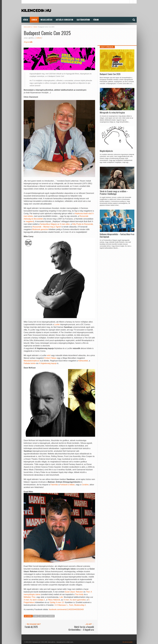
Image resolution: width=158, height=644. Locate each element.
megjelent (29, 221)
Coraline (85, 485)
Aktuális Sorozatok (64, 20)
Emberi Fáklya (50, 358)
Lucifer (57, 324)
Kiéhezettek (83, 361)
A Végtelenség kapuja (48, 363)
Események (51, 616)
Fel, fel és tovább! (128, 642)
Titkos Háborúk (54, 600)
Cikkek (34, 20)
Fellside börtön (30, 363)
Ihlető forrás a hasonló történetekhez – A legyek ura (81, 628)
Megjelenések (46, 20)
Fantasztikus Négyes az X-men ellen (55, 224)
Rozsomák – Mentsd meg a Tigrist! (47, 227)
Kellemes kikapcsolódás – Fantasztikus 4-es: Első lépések (117, 236)
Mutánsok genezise (40, 229)
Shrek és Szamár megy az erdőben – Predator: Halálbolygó (114, 193)
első (49, 355)
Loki (61, 597)
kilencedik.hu (28, 27)
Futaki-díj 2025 (31, 627)
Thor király (79, 594)
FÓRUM (96, 20)
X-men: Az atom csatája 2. (34, 600)
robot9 (39, 38)
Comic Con (43, 616)
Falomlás (55, 485)
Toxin (71, 605)
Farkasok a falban (67, 485)
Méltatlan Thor (29, 597)
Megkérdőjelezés (106, 151)
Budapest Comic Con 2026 (110, 74)
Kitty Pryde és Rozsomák (83, 224)
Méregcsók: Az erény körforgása (112, 113)
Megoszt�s (28, 42)
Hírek (26, 20)
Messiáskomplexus (32, 361)
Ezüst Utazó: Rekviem (74, 592)
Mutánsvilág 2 (80, 605)
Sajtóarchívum (83, 20)
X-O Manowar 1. (61, 605)
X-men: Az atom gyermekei (75, 600)
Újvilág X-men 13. (57, 602)
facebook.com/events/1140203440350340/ (66, 609)
